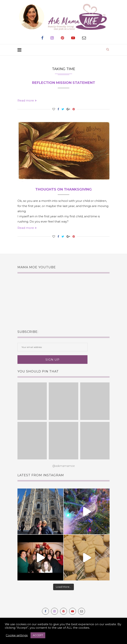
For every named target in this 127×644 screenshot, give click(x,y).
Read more (27, 100)
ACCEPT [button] (38, 635)
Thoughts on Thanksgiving (64, 189)
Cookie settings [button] (17, 635)
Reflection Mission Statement (64, 83)
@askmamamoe (64, 466)
